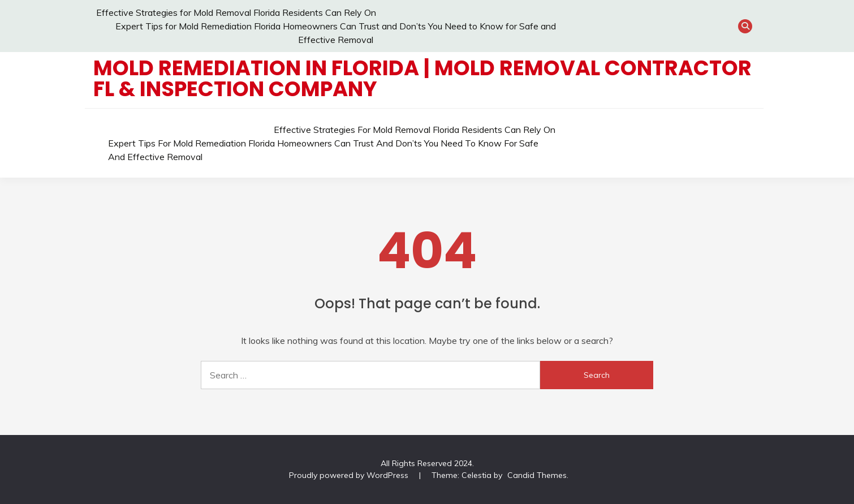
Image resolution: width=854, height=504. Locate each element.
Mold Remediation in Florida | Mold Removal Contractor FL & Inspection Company (422, 78)
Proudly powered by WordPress (350, 475)
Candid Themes (537, 475)
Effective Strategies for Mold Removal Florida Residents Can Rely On (236, 12)
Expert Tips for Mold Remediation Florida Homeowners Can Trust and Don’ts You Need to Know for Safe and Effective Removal (323, 150)
